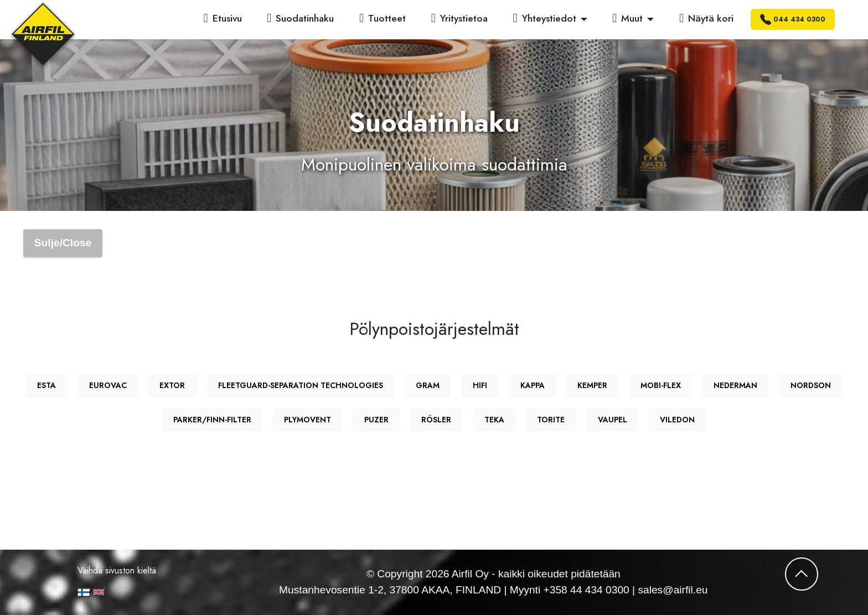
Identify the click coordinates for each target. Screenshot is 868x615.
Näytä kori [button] (706, 18)
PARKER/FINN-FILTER (212, 420)
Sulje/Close (63, 243)
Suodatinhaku (300, 18)
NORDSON (811, 385)
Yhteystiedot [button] (545, 18)
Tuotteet (383, 18)
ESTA (46, 385)
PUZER (376, 420)
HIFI (480, 385)
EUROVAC (108, 385)
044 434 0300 (793, 19)
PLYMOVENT (308, 420)
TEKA (494, 420)
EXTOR (172, 385)
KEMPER (592, 385)
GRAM (428, 385)
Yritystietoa (459, 18)
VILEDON (677, 420)
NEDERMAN (735, 385)
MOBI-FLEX (661, 385)
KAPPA (533, 385)
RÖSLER (436, 420)
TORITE (551, 420)
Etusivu (223, 18)
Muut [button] (627, 18)
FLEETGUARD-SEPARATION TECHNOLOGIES (301, 385)
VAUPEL (613, 420)
